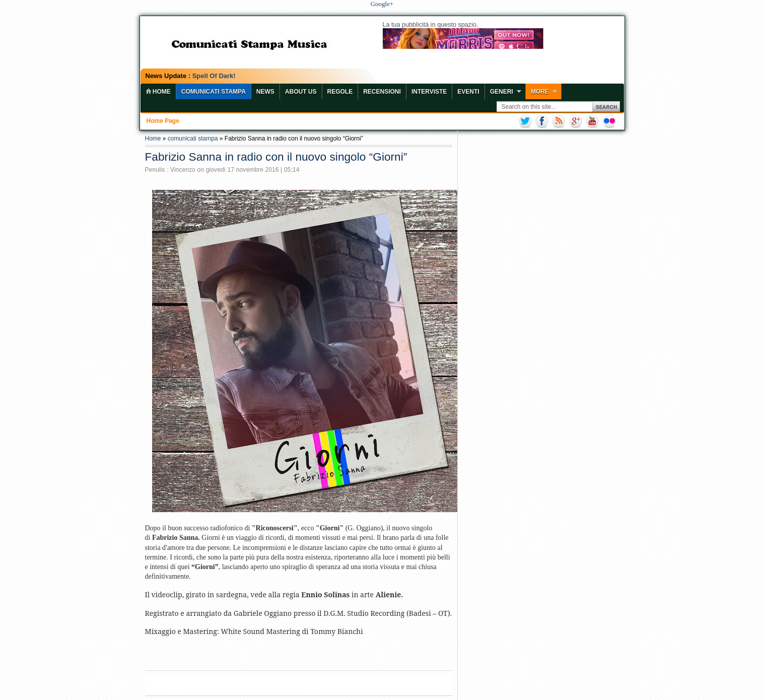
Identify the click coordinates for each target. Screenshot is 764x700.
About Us (301, 92)
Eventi (468, 92)
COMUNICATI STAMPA (214, 92)
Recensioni (382, 92)
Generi (502, 92)
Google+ (382, 4)
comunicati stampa (193, 138)
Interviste (429, 92)
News (265, 92)
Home (153, 138)
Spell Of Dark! (214, 76)
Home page (163, 121)
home (158, 92)
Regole (340, 92)
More (540, 92)
